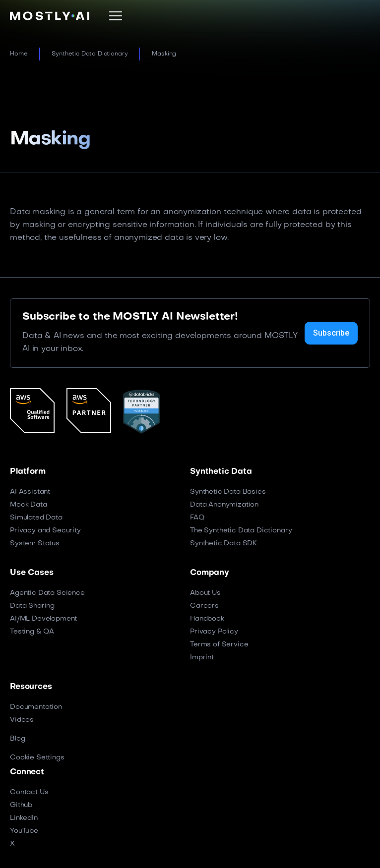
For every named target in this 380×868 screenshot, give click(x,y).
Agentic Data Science (47, 593)
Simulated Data (36, 518)
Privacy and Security (45, 531)
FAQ (197, 518)
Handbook (207, 619)
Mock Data (29, 505)
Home (19, 54)
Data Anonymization (224, 505)
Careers (204, 606)
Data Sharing (32, 606)
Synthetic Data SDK (223, 544)
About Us (205, 593)
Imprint (202, 658)
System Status (35, 544)
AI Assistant (30, 492)
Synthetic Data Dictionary (90, 54)
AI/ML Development (43, 619)
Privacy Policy (214, 632)
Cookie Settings (37, 758)
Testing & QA (32, 632)
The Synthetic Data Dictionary (241, 531)
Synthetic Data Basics (228, 492)
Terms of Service (219, 645)
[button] (116, 16)
